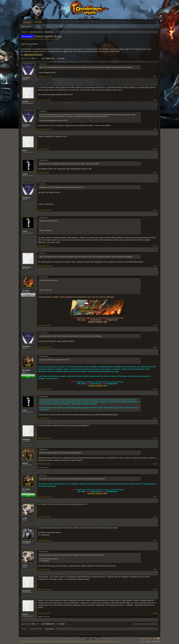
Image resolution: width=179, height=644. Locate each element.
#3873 (155, 438)
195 (51, 58)
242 (59, 58)
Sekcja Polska (33, 39)
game (27, 55)
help (33, 55)
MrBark (25, 463)
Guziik (25, 174)
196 (53, 58)
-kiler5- (25, 518)
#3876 (155, 517)
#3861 (155, 77)
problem (39, 55)
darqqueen (26, 591)
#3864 (155, 149)
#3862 (155, 100)
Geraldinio (26, 78)
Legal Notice (144, 638)
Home (155, 638)
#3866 (155, 210)
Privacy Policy (156, 641)
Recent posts (26, 26)
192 (43, 58)
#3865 (155, 173)
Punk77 (25, 614)
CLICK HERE (114, 51)
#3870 (155, 347)
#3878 (155, 570)
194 (48, 58)
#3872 (155, 418)
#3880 (155, 613)
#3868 (155, 266)
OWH (105, 386)
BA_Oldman (47, 39)
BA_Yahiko (26, 370)
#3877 (155, 541)
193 (45, 58)
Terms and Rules (146, 641)
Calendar (38, 22)
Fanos (25, 150)
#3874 (155, 464)
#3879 (155, 590)
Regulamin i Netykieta (95, 386)
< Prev (33, 58)
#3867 (155, 246)
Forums (27, 22)
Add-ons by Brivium (103, 641)
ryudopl (25, 101)
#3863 (155, 129)
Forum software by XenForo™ (68, 641)
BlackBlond (27, 542)
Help (150, 638)
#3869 (155, 325)
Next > (63, 58)
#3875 (155, 497)
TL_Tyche (26, 291)
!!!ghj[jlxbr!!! (41, 617)
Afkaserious (27, 267)
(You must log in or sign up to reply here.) (146, 624)
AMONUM (26, 439)
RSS (158, 638)
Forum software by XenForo (36, 641)
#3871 (155, 389)
